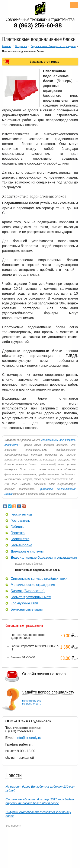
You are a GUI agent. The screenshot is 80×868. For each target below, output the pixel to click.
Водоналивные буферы (29, 564)
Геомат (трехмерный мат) (31, 597)
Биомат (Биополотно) (28, 591)
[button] (74, 5)
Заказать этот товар (44, 62)
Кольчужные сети (24, 603)
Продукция (21, 46)
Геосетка (18, 533)
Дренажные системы (27, 551)
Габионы (17, 527)
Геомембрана (21, 545)
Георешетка (20, 539)
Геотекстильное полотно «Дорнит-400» (28, 636)
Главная (7, 46)
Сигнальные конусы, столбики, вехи (39, 579)
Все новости (13, 826)
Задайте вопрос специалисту (48, 692)
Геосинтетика (21, 514)
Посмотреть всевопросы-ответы (32, 702)
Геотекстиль (20, 521)
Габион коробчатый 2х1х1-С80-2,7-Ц (35, 648)
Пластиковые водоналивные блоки (38, 570)
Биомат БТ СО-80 (23, 657)
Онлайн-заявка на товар (44, 674)
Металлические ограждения (33, 585)
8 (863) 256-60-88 (38, 25)
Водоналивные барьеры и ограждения (53, 46)
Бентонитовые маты (27, 609)
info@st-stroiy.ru (29, 738)
